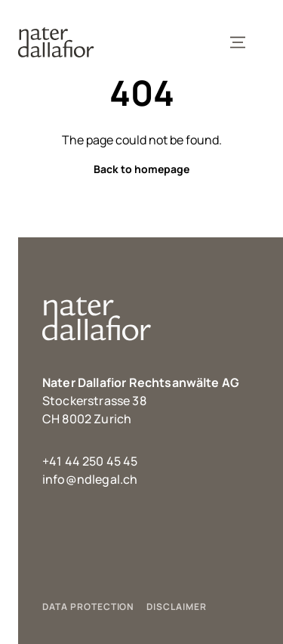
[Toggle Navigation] (238, 42)
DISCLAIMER (177, 607)
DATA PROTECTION (88, 607)
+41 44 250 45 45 (90, 461)
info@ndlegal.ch (90, 479)
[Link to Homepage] (56, 42)
